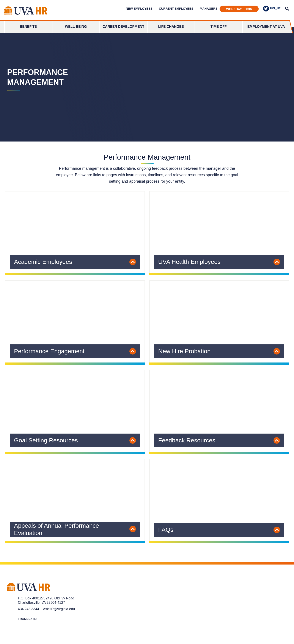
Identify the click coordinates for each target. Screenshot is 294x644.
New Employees (139, 9)
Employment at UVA (266, 27)
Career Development (123, 27)
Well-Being (76, 27)
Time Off (219, 27)
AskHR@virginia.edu (59, 609)
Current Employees (176, 9)
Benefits (28, 27)
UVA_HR (272, 9)
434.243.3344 (28, 609)
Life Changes (171, 27)
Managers (209, 9)
